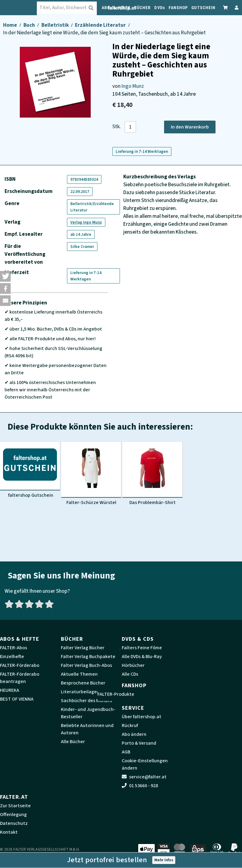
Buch (30, 25)
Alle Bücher (73, 742)
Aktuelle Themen (79, 674)
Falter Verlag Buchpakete (88, 657)
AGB (126, 752)
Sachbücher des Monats (86, 701)
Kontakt (9, 832)
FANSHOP (178, 8)
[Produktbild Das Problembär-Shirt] (152, 474)
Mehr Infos (164, 860)
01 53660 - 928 (140, 786)
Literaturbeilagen (80, 692)
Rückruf (130, 726)
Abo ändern (134, 734)
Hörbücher (133, 665)
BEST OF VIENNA (17, 699)
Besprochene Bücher (83, 683)
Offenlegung (13, 815)
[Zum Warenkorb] (226, 7)
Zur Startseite (15, 806)
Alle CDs (130, 674)
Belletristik (56, 25)
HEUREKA (10, 690)
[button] (5, 276)
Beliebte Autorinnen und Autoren (87, 729)
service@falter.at (144, 777)
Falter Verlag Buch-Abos (86, 665)
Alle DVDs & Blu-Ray (142, 657)
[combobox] (72, 8)
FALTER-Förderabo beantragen (20, 678)
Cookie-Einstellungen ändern (145, 764)
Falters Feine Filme (142, 648)
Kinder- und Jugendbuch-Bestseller (88, 713)
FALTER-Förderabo (20, 665)
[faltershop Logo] (22, 8)
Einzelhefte (12, 657)
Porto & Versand (139, 743)
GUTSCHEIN (203, 8)
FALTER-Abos (14, 648)
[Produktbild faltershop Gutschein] (30, 470)
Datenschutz (14, 823)
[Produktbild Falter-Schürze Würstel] (91, 474)
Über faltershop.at (142, 717)
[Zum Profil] (235, 7)
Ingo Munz (133, 86)
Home (11, 25)
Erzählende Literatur (101, 25)
